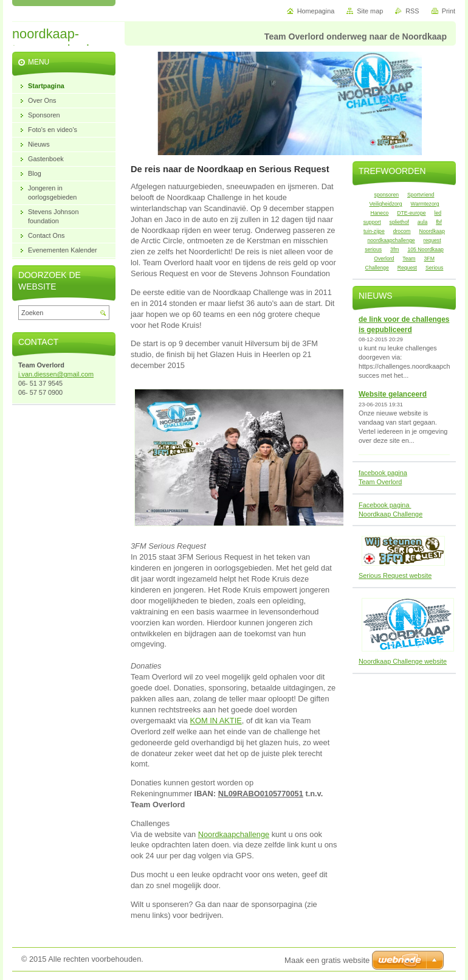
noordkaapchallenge (391, 240)
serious (373, 249)
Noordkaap (432, 231)
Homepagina (316, 11)
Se (363, 575)
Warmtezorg (425, 204)
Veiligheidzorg (386, 204)
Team (409, 259)
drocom (402, 231)
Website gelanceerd (393, 394)
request (432, 240)
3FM (429, 259)
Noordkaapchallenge (234, 834)
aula (422, 222)
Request (407, 268)
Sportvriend (421, 195)
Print (449, 11)
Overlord (384, 259)
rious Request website (399, 575)
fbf (439, 222)
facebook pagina (383, 473)
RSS (412, 11)
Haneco (379, 213)
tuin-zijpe (374, 231)
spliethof (399, 222)
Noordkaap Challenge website (403, 661)
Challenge (377, 268)
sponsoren (387, 195)
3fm (394, 249)
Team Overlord (380, 482)
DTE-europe (411, 213)
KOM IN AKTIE (215, 721)
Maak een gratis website (327, 960)
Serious (434, 268)
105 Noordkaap (425, 249)
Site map (370, 11)
